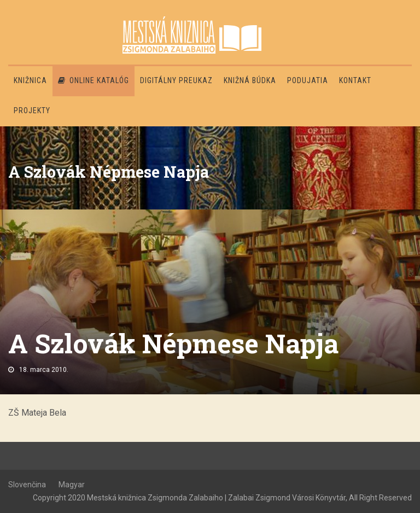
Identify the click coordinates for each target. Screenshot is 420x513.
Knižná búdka (250, 80)
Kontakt (355, 80)
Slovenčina (27, 485)
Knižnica (30, 80)
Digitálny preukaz (176, 80)
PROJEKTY (32, 110)
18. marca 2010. (44, 370)
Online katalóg (94, 80)
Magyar (72, 485)
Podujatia (308, 80)
